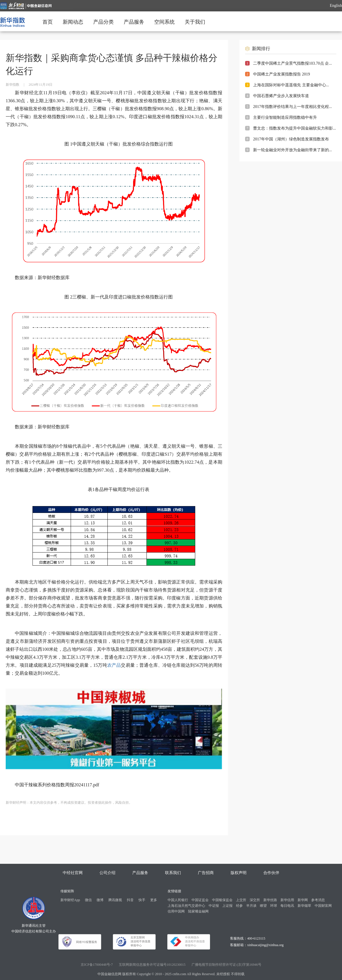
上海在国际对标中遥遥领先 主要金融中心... (291, 85)
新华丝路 (270, 900)
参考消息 (318, 900)
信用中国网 (176, 911)
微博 (100, 900)
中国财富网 (323, 906)
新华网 (303, 900)
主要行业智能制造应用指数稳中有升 (285, 117)
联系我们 (173, 873)
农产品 (114, 665)
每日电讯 (287, 906)
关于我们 (195, 22)
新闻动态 (73, 22)
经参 (239, 906)
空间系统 (164, 22)
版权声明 (239, 873)
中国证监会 (200, 900)
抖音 (130, 900)
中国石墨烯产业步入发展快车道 (281, 96)
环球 (274, 906)
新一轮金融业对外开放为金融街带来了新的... (293, 150)
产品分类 (103, 22)
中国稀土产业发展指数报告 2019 (282, 74)
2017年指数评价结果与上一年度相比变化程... (293, 107)
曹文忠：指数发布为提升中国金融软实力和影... (295, 128)
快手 (142, 900)
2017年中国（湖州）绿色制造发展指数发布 (291, 139)
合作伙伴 (271, 873)
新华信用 (287, 900)
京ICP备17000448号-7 (97, 965)
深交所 (255, 900)
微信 (88, 900)
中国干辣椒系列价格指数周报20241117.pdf (57, 785)
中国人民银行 (178, 900)
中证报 (214, 906)
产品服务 (134, 22)
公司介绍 (107, 873)
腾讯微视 (115, 900)
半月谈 (251, 906)
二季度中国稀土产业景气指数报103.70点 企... (293, 63)
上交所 (241, 900)
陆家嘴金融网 (198, 911)
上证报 (227, 906)
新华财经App (70, 900)
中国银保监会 (222, 900)
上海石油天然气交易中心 (186, 906)
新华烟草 (304, 906)
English (336, 6)
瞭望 (263, 906)
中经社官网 (73, 873)
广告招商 (206, 873)
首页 (48, 22)
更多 (154, 900)
